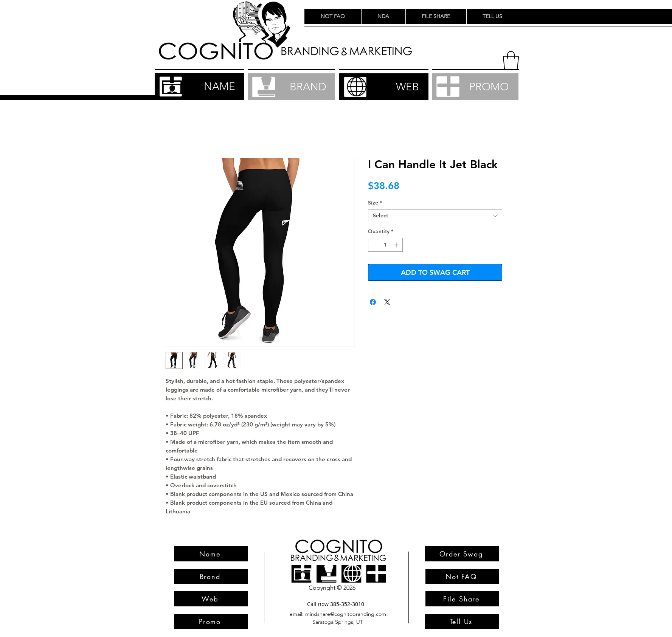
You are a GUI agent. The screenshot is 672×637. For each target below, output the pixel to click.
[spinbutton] (385, 245)
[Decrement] (374, 245)
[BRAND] (291, 87)
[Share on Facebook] (373, 302)
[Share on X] (387, 302)
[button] (511, 60)
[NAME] (199, 87)
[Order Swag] (462, 554)
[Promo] (211, 622)
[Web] (211, 599)
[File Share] (462, 599)
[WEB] (384, 87)
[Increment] (397, 245)
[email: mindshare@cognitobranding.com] (338, 614)
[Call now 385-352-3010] (336, 604)
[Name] (211, 554)
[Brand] (211, 577)
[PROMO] (475, 87)
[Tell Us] (462, 622)
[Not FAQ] (462, 577)
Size (375, 203)
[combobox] (435, 216)
